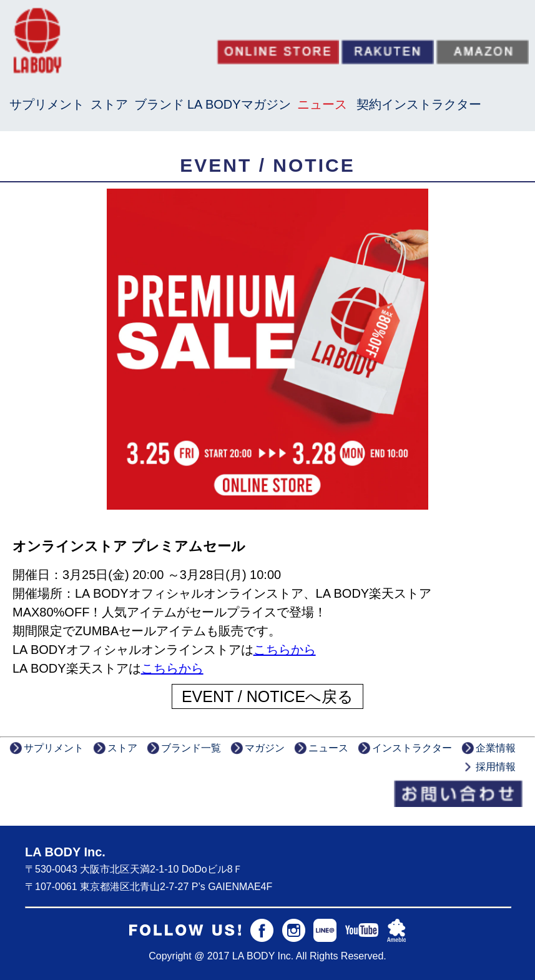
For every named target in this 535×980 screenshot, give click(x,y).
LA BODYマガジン (239, 104)
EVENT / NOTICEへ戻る (267, 696)
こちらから (285, 650)
